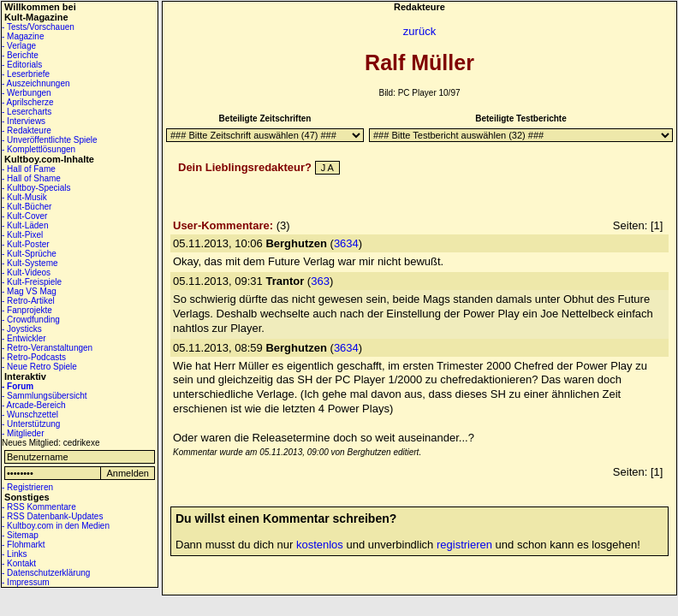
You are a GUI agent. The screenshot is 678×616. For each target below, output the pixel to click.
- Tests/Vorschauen (38, 27)
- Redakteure (27, 130)
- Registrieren (27, 487)
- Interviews (24, 121)
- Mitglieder (23, 433)
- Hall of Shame (31, 178)
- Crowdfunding (31, 320)
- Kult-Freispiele (32, 282)
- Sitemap (20, 535)
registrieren (464, 545)
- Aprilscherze (28, 102)
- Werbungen (27, 93)
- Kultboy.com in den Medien (56, 526)
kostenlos (320, 545)
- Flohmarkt (24, 545)
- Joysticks (22, 329)
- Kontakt (19, 563)
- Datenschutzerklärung (46, 573)
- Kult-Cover (24, 216)
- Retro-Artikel (28, 301)
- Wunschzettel (30, 415)
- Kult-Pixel (22, 235)
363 (320, 281)
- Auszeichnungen (36, 83)
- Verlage (19, 46)
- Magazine (23, 36)
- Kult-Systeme (30, 263)
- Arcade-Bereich (33, 405)
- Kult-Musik (24, 197)
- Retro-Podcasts (34, 357)
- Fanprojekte (27, 310)
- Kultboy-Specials (36, 188)
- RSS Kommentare (39, 507)
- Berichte (20, 55)
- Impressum (26, 582)
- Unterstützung (31, 424)
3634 (346, 243)
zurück (419, 31)
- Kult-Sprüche (29, 254)
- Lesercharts (27, 112)
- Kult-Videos (26, 272)
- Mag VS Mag (29, 291)
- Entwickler (24, 338)
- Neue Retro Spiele (39, 367)
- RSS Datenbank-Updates (52, 516)
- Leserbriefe (26, 74)
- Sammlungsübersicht (44, 396)
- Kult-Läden (25, 225)
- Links (14, 554)
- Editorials (22, 65)
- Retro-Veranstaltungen (47, 348)
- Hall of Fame (29, 169)
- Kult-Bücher (27, 207)
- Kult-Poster (26, 244)
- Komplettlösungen (39, 149)
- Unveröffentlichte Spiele (50, 140)
